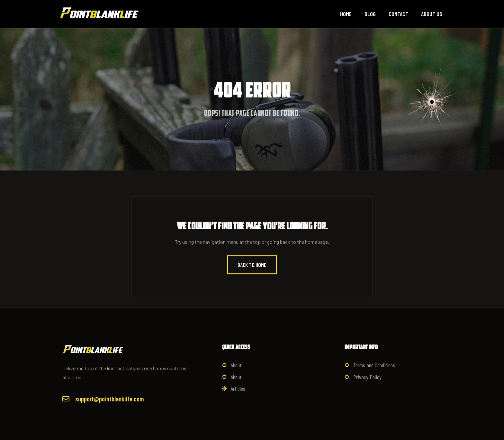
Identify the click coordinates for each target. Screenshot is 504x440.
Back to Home (252, 265)
